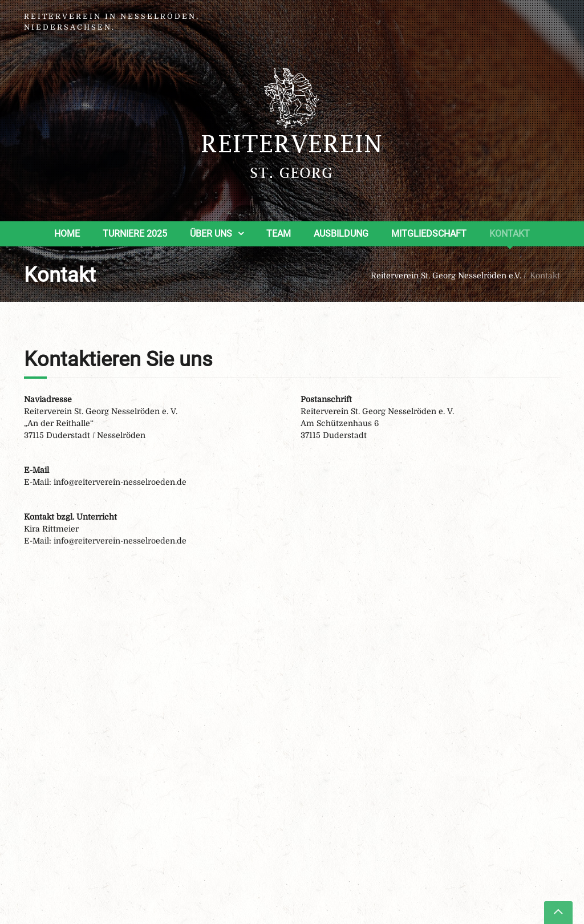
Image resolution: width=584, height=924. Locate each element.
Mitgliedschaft (429, 234)
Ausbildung (341, 234)
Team (279, 234)
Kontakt (510, 234)
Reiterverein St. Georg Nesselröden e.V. (446, 275)
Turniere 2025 (135, 234)
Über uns (211, 234)
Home (67, 234)
